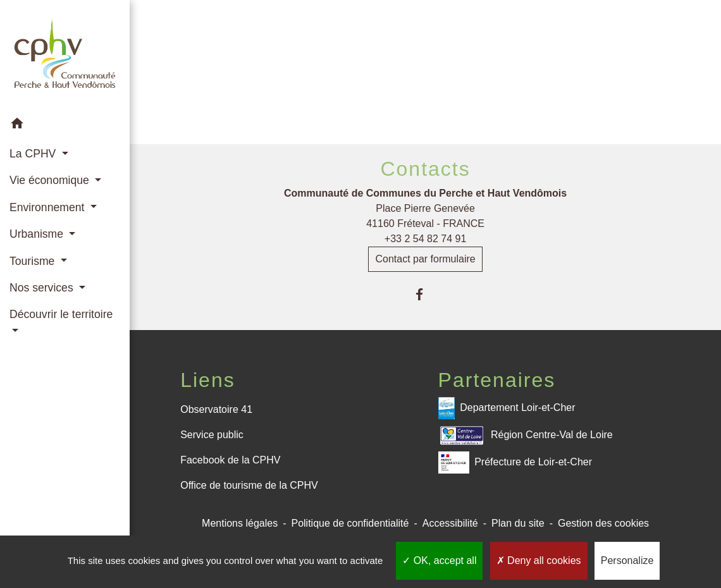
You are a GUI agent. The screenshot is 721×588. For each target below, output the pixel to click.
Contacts (425, 169)
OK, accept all (439, 560)
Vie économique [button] (51, 180)
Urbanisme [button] (38, 234)
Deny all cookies (539, 560)
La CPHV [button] (34, 154)
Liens (208, 380)
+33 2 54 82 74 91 (425, 239)
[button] (65, 126)
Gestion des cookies (603, 523)
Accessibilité (450, 523)
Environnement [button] (48, 207)
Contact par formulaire (425, 259)
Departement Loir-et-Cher (507, 408)
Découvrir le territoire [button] (61, 314)
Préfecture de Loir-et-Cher (515, 462)
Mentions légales (240, 523)
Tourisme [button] (34, 261)
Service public (212, 435)
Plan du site (518, 523)
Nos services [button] (43, 288)
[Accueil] (65, 55)
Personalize (627, 560)
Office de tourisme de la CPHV (249, 485)
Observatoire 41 (216, 409)
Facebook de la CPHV (230, 460)
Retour (426, 87)
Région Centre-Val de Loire (526, 435)
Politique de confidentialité (350, 523)
